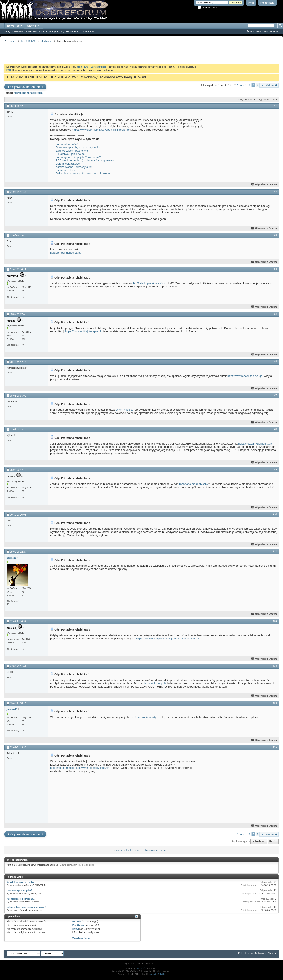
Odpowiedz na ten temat (25, 87)
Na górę (273, 841)
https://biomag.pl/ (155, 683)
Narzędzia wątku (245, 100)
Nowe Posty (14, 26)
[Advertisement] (141, 53)
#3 (275, 235)
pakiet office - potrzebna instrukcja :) (26, 907)
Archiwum (260, 953)
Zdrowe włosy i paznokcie (72, 151)
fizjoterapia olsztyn (147, 717)
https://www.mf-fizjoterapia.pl (83, 331)
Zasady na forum (81, 938)
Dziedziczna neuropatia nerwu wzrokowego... (84, 173)
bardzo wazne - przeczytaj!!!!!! (75, 167)
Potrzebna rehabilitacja (28, 93)
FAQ (8, 31)
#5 (275, 314)
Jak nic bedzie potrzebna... (21, 899)
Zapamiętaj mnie (208, 8)
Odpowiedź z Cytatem (264, 185)
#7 (275, 395)
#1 (275, 105)
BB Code (77, 922)
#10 (275, 514)
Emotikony (78, 925)
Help (251, 3)
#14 (275, 703)
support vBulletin (157, 974)
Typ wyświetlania (267, 100)
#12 (275, 621)
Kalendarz (18, 31)
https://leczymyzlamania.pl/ (255, 444)
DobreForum (245, 953)
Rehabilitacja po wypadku (21, 882)
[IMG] (76, 929)
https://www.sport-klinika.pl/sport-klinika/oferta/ (101, 130)
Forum (12, 41)
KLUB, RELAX (28, 41)
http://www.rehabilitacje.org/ (245, 376)
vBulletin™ (141, 968)
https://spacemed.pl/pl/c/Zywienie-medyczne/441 (80, 768)
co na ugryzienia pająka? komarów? (78, 157)
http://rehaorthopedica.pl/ (66, 253)
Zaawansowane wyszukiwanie (263, 31)
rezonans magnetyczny (194, 484)
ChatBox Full (87, 31)
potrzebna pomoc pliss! (19, 890)
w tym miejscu (125, 410)
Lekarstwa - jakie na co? (71, 154)
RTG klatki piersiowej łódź (149, 283)
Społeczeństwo (34, 31)
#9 (275, 469)
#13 (275, 666)
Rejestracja (267, 3)
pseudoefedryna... (67, 170)
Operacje (51, 31)
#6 (275, 362)
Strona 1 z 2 (244, 85)
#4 (275, 269)
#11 (275, 551)
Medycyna (46, 41)
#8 (275, 429)
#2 (275, 191)
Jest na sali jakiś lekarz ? (129, 850)
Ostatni (272, 85)
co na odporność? (67, 144)
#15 (275, 747)
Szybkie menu (68, 31)
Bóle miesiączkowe (68, 164)
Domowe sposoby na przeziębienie (78, 147)
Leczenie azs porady (156, 850)
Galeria (33, 25)
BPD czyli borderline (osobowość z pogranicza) (85, 160)
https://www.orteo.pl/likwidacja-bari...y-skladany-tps (168, 638)
